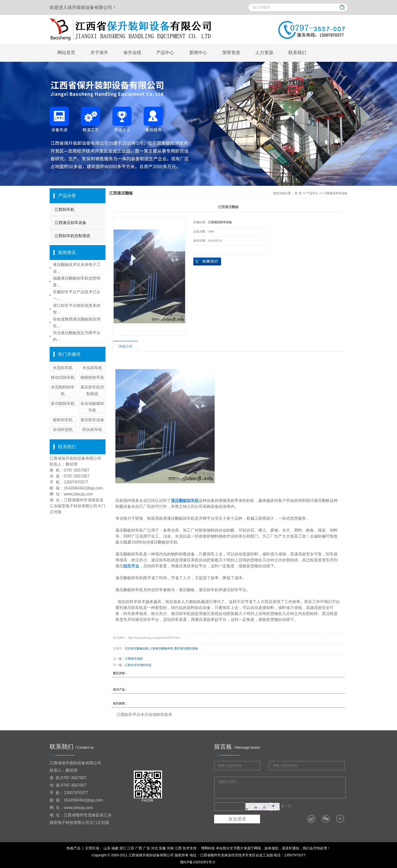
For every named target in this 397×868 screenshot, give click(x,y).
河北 (155, 848)
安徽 (162, 848)
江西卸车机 (65, 209)
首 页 (298, 193)
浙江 (123, 848)
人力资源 (264, 53)
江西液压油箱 (134, 659)
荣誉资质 (231, 53)
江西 (178, 848)
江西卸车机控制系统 (72, 236)
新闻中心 (198, 53)
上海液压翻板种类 (161, 648)
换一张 (286, 806)
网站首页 (66, 53)
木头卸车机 (92, 368)
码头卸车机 (92, 430)
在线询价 (207, 261)
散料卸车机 (63, 420)
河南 (170, 848)
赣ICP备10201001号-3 (198, 862)
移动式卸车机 (63, 377)
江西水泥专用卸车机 (138, 665)
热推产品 (73, 848)
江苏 (131, 848)
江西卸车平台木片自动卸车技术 (144, 715)
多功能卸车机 (63, 403)
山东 (107, 848)
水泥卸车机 (63, 368)
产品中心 (165, 53)
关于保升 (99, 53)
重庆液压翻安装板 (186, 648)
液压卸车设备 (92, 420)
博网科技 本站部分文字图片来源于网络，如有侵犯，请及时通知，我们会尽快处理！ (265, 848)
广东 (147, 848)
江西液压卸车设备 (70, 223)
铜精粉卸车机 (92, 377)
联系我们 (297, 53)
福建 (115, 848)
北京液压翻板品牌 (137, 648)
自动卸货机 (63, 430)
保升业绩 (132, 53)
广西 (139, 848)
